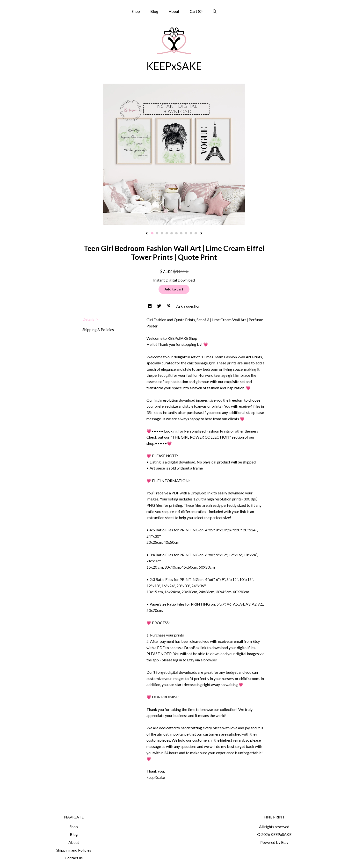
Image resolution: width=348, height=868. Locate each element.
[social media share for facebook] (150, 306)
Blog (154, 11)
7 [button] (181, 233)
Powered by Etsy (274, 842)
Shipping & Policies (98, 329)
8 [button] (186, 233)
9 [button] (191, 233)
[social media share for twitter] (159, 306)
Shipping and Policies (74, 850)
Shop (136, 11)
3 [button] (162, 233)
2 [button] (157, 233)
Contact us (74, 858)
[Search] (215, 12)
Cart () (196, 11)
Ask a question (188, 306)
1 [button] (152, 233)
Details (90, 319)
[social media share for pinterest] (169, 306)
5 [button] (172, 233)
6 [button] (176, 233)
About (174, 11)
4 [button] (167, 233)
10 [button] (196, 233)
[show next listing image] (201, 234)
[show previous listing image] (147, 234)
